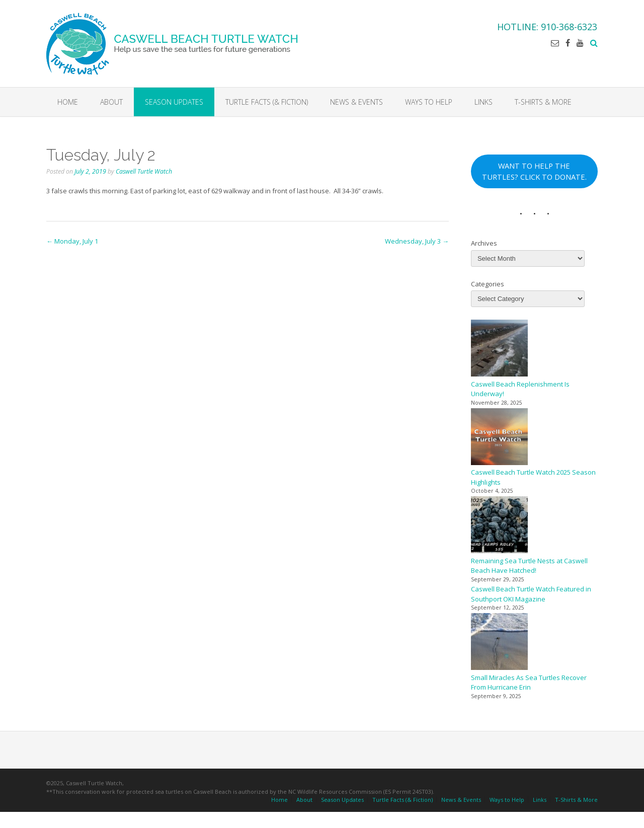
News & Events (356, 102)
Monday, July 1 (72, 241)
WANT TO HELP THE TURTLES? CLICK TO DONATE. (534, 171)
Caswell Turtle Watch (144, 171)
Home (68, 102)
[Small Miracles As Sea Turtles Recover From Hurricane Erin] (499, 643)
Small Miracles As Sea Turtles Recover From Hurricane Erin (529, 683)
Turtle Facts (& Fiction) (267, 102)
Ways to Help (429, 102)
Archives (484, 243)
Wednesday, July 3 (417, 241)
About (111, 102)
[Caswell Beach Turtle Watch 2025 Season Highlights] (499, 438)
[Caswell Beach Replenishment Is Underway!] (499, 350)
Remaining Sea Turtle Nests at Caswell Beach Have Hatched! (529, 566)
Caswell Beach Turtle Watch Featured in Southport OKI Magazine (531, 594)
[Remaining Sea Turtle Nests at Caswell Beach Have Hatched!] (499, 526)
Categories (488, 284)
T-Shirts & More (543, 102)
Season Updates (174, 102)
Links (484, 102)
